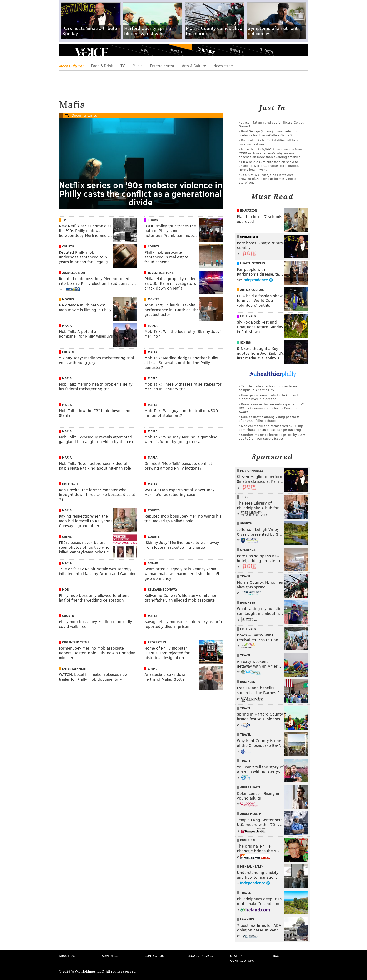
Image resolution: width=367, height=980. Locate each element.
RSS (276, 956)
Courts (68, 246)
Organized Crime (76, 642)
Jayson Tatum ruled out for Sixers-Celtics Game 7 (271, 124)
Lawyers (247, 919)
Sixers (245, 342)
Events (236, 51)
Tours (153, 220)
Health (176, 51)
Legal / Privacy (200, 956)
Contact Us (154, 956)
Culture (206, 51)
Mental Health (252, 866)
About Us (67, 956)
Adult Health (251, 787)
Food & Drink (102, 65)
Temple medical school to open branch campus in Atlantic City (269, 388)
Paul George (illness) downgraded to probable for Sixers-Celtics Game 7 (268, 133)
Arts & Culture (194, 65)
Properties (157, 642)
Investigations (161, 273)
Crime (67, 537)
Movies (68, 299)
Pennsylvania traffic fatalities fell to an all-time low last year (272, 142)
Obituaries (71, 484)
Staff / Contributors (242, 958)
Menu (66, 52)
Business (248, 602)
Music (137, 65)
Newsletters (224, 65)
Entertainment (162, 65)
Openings (248, 550)
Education (249, 210)
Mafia (67, 325)
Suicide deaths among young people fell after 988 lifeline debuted (270, 419)
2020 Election (74, 273)
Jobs (244, 497)
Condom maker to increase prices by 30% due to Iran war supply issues (272, 436)
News (146, 51)
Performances (252, 471)
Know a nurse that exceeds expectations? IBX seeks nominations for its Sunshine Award (271, 408)
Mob (65, 589)
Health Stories (253, 263)
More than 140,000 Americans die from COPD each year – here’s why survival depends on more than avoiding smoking (270, 153)
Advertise (110, 956)
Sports (267, 51)
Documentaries (84, 115)
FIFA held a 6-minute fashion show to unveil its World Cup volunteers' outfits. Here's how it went (269, 166)
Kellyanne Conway (163, 589)
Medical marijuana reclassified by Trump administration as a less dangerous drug (271, 428)
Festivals (248, 316)
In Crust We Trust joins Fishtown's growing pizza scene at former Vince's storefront (267, 178)
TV (123, 65)
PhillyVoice (92, 52)
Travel (245, 576)
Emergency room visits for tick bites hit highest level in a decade (270, 397)
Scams (153, 563)
